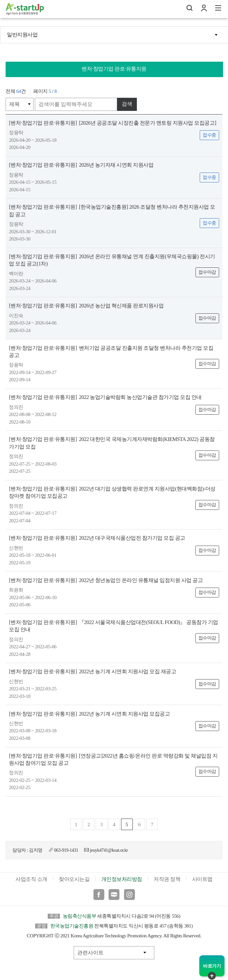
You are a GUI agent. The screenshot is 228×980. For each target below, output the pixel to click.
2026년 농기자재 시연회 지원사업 (81, 165)
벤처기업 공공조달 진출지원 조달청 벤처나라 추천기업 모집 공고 (111, 352)
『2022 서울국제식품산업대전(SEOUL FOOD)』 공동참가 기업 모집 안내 (113, 626)
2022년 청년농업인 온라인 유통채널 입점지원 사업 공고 (106, 580)
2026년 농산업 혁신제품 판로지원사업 (86, 306)
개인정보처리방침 (122, 879)
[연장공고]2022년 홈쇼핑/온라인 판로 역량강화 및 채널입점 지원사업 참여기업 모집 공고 (113, 759)
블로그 (114, 895)
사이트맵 (202, 879)
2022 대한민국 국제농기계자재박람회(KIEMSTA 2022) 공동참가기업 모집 (112, 443)
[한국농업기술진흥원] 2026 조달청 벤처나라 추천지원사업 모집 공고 (112, 210)
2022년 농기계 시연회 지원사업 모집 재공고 (92, 671)
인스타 (129, 895)
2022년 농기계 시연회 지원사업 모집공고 (89, 714)
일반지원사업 (22, 35)
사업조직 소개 (31, 879)
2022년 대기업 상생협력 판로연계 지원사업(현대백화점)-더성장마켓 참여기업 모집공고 (112, 492)
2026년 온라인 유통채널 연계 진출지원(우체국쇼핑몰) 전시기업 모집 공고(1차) (112, 260)
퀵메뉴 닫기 (212, 976)
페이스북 (99, 895)
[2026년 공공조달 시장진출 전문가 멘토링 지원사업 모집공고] (113, 123)
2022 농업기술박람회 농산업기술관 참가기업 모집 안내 (105, 397)
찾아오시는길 (74, 879)
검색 (127, 104)
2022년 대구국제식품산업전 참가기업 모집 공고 (97, 538)
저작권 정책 (167, 879)
